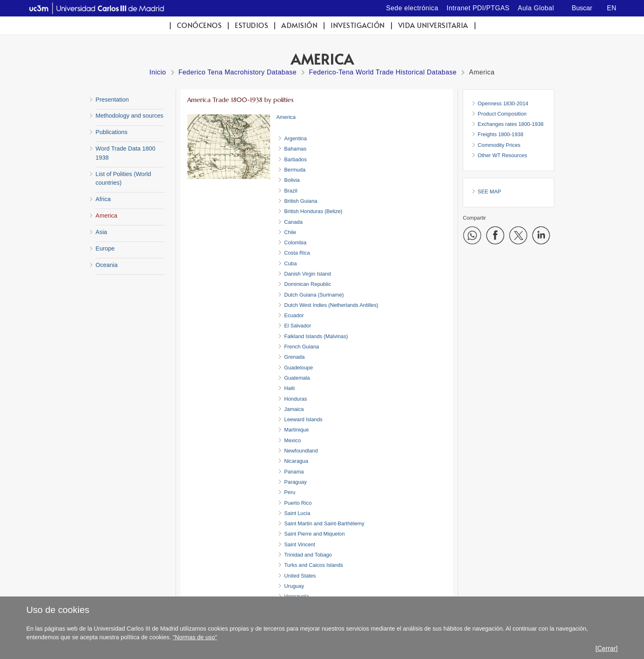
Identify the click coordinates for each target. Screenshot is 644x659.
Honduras (296, 399)
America (106, 216)
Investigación (358, 25)
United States (300, 576)
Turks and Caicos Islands (314, 565)
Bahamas (295, 149)
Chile (290, 232)
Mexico (293, 440)
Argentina (295, 138)
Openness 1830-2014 (503, 103)
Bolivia (292, 180)
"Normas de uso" (195, 637)
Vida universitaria (433, 25)
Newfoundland (301, 451)
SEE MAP (490, 191)
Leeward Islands (303, 419)
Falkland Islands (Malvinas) (316, 336)
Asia (101, 232)
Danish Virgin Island (308, 274)
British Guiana (301, 201)
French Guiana (302, 347)
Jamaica (294, 409)
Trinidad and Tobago (308, 555)
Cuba (291, 263)
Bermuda (295, 170)
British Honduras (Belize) (313, 211)
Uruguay (294, 586)
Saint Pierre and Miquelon (314, 534)
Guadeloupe (299, 368)
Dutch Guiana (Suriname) (314, 295)
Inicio (158, 72)
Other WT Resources (503, 155)
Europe (105, 248)
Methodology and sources (129, 116)
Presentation (112, 100)
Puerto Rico (298, 503)
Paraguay (295, 482)
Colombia (295, 242)
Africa (103, 199)
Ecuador (294, 315)
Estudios (251, 25)
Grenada (294, 357)
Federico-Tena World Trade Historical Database (383, 72)
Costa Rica (297, 253)
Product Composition (502, 114)
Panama (294, 472)
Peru (290, 492)
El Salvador (298, 326)
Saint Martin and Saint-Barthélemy (324, 523)
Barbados (295, 159)
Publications (111, 132)
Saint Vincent (300, 544)
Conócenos (199, 25)
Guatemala (297, 378)
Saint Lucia (297, 513)
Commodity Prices (499, 145)
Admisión (299, 25)
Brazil (291, 191)
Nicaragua (296, 461)
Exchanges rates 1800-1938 (511, 124)
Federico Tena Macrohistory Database (238, 72)
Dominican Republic (308, 284)
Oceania (107, 265)
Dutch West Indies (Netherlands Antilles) (331, 305)
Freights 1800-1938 (501, 134)
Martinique (297, 430)
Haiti (290, 388)
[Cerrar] (607, 649)
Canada (293, 222)
